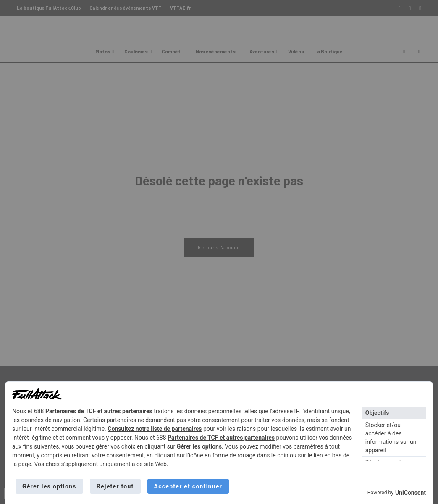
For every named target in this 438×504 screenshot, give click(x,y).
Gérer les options (199, 446)
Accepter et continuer (188, 486)
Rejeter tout (115, 486)
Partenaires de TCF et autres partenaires (99, 411)
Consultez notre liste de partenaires (155, 429)
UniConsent (410, 493)
